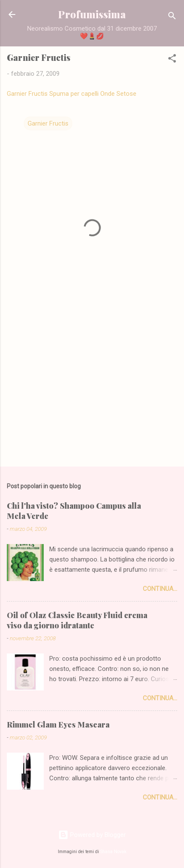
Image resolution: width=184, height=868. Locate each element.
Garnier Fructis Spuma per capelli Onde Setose (72, 94)
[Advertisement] (92, 393)
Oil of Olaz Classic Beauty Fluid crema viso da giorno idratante (77, 620)
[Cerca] (172, 17)
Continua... (160, 589)
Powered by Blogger (92, 835)
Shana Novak (113, 852)
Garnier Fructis (48, 123)
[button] (172, 60)
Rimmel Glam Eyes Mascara (58, 725)
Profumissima (92, 14)
